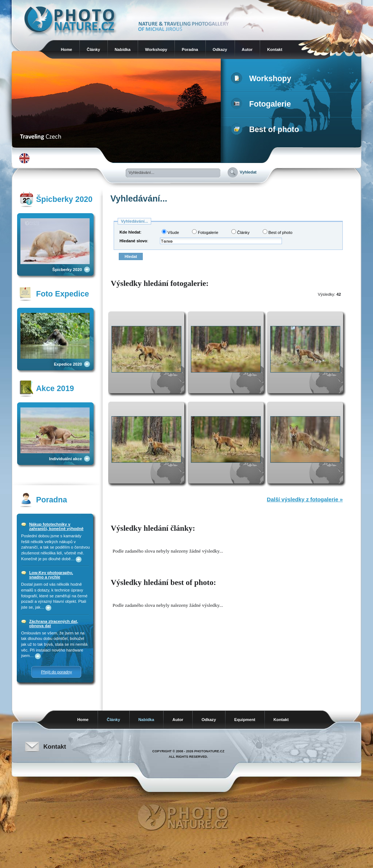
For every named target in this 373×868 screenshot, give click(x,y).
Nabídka (123, 49)
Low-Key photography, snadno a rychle (51, 575)
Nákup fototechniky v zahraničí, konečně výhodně (56, 526)
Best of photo (266, 130)
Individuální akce (66, 459)
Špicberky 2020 (67, 270)
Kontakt (275, 49)
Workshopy (156, 49)
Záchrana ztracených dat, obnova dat (54, 624)
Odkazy (220, 49)
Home (66, 49)
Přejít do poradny (56, 672)
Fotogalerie (262, 104)
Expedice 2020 (68, 364)
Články (93, 49)
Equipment (245, 720)
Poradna (190, 49)
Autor (247, 49)
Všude (170, 232)
